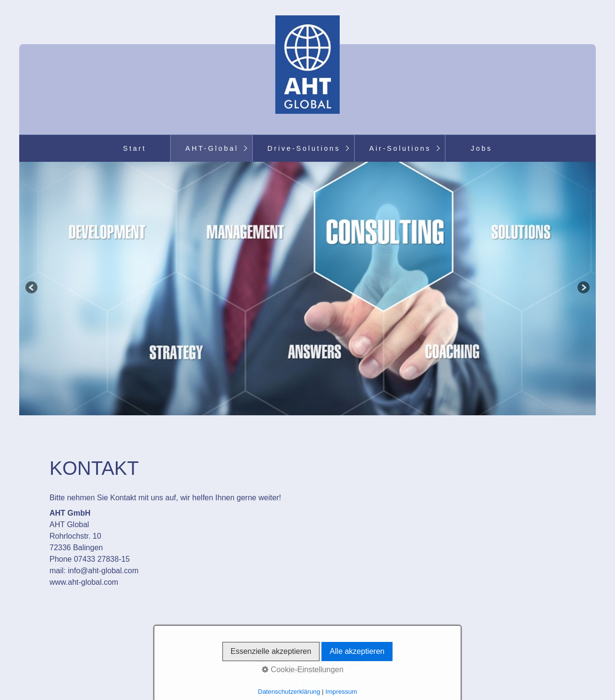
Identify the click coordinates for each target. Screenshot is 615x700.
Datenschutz (318, 659)
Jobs (482, 148)
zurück (32, 289)
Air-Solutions (400, 148)
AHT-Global (212, 148)
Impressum (271, 659)
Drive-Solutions (304, 148)
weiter (583, 289)
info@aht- (85, 571)
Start (135, 148)
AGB (355, 659)
